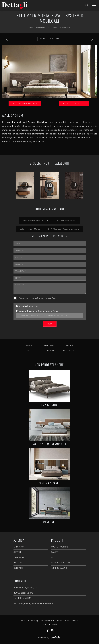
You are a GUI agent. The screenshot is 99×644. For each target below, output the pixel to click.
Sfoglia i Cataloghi (74, 104)
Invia (50, 324)
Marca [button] (29, 345)
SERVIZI (17, 552)
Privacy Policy (51, 298)
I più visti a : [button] (69, 351)
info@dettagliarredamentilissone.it (36, 603)
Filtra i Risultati (50, 39)
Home (31, 28)
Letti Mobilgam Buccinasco (35, 220)
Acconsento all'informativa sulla (38, 298)
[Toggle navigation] (94, 5)
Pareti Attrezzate (61, 563)
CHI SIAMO (19, 547)
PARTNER (18, 563)
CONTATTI (18, 568)
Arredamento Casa (43, 28)
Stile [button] (29, 351)
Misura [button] (69, 345)
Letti (55, 28)
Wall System (65, 28)
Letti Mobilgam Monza (30, 229)
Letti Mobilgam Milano (66, 220)
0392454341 (25, 598)
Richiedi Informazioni (25, 104)
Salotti (55, 552)
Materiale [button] (49, 345)
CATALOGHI (19, 557)
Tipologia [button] (49, 351)
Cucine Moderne (60, 547)
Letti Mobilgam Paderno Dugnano (64, 229)
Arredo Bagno (59, 568)
